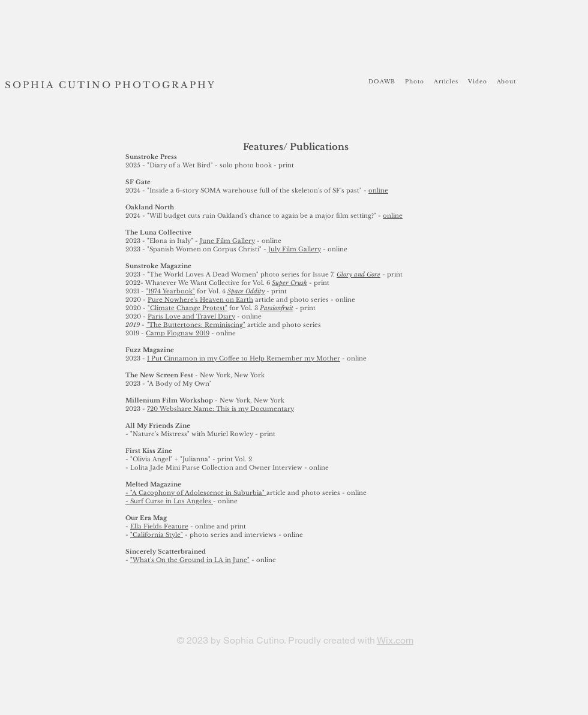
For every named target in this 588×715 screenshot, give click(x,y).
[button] (415, 81)
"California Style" (157, 535)
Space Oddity (246, 291)
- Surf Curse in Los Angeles (169, 501)
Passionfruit (277, 308)
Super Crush (289, 283)
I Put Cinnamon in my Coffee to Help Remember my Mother (244, 358)
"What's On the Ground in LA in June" (190, 560)
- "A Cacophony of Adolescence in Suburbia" (196, 493)
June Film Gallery (227, 241)
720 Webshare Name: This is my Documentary (220, 409)
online (378, 190)
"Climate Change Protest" (187, 308)
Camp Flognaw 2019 (178, 333)
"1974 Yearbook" (170, 291)
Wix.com (395, 640)
